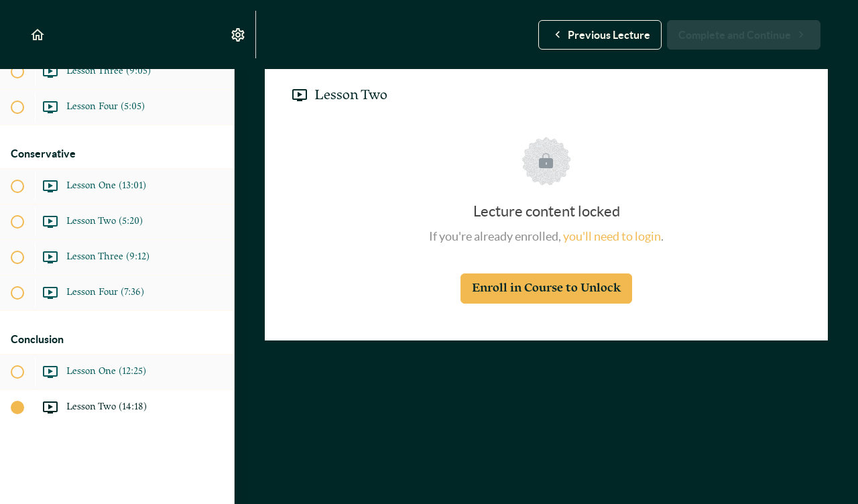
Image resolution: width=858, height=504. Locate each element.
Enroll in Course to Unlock (546, 288)
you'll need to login (612, 236)
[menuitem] (239, 35)
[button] (38, 35)
